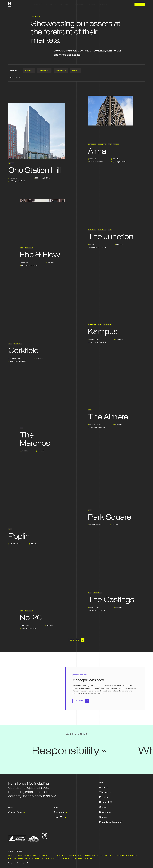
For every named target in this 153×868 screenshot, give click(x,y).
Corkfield (23, 351)
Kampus (103, 332)
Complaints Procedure (82, 859)
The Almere (108, 417)
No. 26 (31, 618)
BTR (110, 144)
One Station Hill (34, 171)
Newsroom (105, 812)
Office (11, 163)
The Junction (111, 237)
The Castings (111, 600)
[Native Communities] (10, 4)
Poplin (19, 536)
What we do (105, 792)
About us (104, 787)
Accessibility (45, 855)
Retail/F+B (102, 144)
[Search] (131, 4)
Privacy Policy (76, 855)
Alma (97, 151)
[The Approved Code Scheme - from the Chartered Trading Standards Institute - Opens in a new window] (34, 839)
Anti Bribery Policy (94, 855)
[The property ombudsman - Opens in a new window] (17, 839)
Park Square (109, 517)
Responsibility (106, 802)
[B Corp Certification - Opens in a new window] (45, 837)
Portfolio (104, 797)
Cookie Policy (60, 855)
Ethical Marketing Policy (57, 859)
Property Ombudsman (111, 822)
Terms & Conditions (27, 855)
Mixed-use (92, 144)
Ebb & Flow (40, 255)
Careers (103, 807)
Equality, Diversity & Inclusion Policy (26, 859)
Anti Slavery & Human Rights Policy (121, 855)
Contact (103, 817)
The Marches (35, 439)
